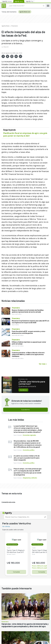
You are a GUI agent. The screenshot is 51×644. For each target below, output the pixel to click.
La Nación (5, 47)
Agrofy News (6, 26)
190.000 (15, 563)
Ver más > (43, 364)
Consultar (16, 572)
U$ (9, 563)
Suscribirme (25, 410)
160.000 (40, 563)
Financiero (15, 26)
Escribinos (23, 390)
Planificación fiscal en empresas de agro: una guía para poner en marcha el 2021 (25, 134)
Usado (9, 548)
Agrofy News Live (25, 12)
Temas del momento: (9, 12)
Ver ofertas (6, 526)
